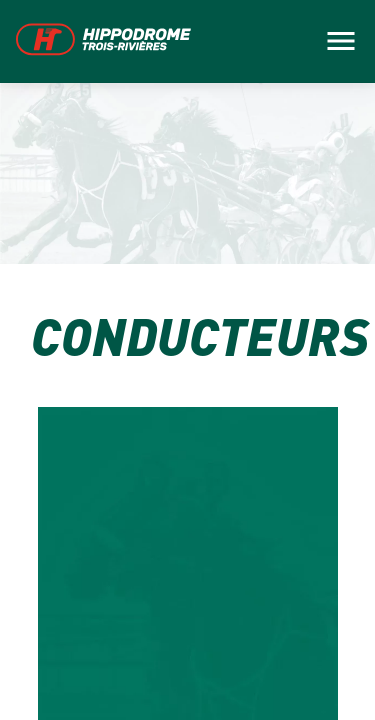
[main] (187, 360)
